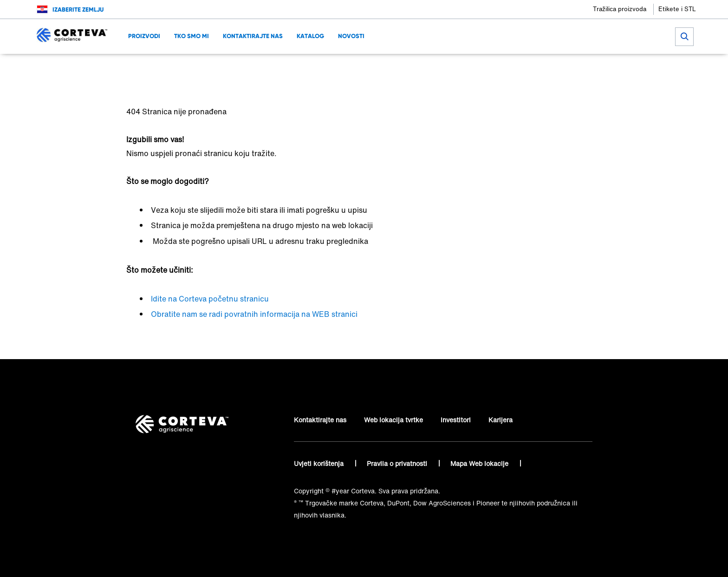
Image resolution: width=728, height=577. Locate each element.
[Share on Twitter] (550, 68)
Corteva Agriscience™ (160, 68)
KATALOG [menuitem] (310, 36)
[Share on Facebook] (535, 68)
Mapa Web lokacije (480, 463)
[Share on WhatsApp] (581, 68)
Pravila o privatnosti (398, 463)
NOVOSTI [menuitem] (351, 36)
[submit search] (684, 37)
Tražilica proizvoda (620, 9)
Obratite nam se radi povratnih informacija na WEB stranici (254, 314)
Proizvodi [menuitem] (144, 36)
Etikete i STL (677, 9)
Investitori (456, 420)
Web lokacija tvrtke (393, 420)
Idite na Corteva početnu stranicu (210, 299)
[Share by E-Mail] (596, 68)
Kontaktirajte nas (320, 420)
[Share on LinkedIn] (565, 68)
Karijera (500, 420)
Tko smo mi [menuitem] (192, 36)
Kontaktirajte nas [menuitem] (253, 36)
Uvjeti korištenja (320, 463)
